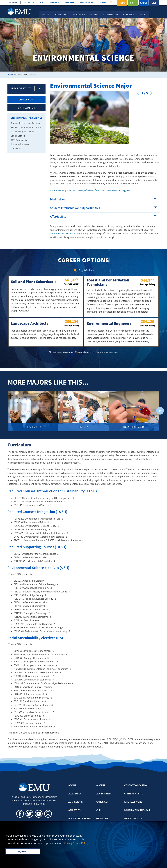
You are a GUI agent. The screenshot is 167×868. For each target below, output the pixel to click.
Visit (133, 3)
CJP (42, 3)
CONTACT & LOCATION (136, 786)
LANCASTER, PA (87, 3)
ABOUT (72, 786)
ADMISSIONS (75, 802)
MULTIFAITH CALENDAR (137, 810)
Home (11, 75)
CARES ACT (102, 802)
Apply (144, 3)
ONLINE (103, 3)
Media (143, 15)
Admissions (61, 15)
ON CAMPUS (29, 3)
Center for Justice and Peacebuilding (69, 234)
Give (154, 3)
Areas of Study (21, 89)
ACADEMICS (75, 794)
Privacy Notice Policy (76, 843)
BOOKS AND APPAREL (80, 819)
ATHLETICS (74, 810)
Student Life (111, 15)
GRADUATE (54, 3)
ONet (77, 352)
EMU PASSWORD (133, 802)
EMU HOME (12, 3)
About (46, 15)
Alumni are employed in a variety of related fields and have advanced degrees (90, 191)
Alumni (94, 15)
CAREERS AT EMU (134, 794)
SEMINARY (70, 3)
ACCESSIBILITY (104, 794)
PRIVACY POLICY (133, 819)
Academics (79, 15)
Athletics (129, 15)
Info (122, 3)
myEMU (101, 786)
